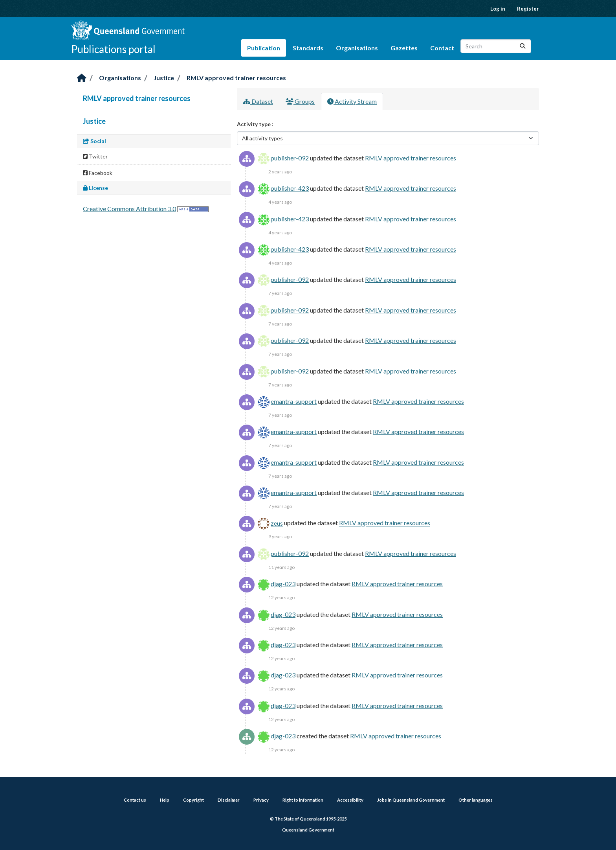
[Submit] (522, 46)
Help (165, 800)
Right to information (303, 800)
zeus (277, 523)
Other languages (476, 800)
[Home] (82, 78)
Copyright (193, 800)
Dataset (258, 101)
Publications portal (113, 49)
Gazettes (404, 48)
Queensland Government (308, 830)
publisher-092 (290, 158)
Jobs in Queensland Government (411, 800)
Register (528, 9)
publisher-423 (290, 188)
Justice (164, 78)
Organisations (357, 48)
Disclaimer (229, 800)
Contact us (135, 800)
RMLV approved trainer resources (236, 78)
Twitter (95, 156)
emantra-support (294, 401)
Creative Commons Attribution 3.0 (129, 209)
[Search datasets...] (496, 46)
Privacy (261, 800)
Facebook (98, 173)
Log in (498, 9)
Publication (264, 48)
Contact (442, 48)
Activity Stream (352, 101)
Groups (300, 101)
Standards (308, 48)
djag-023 (283, 584)
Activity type (254, 124)
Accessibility (350, 800)
